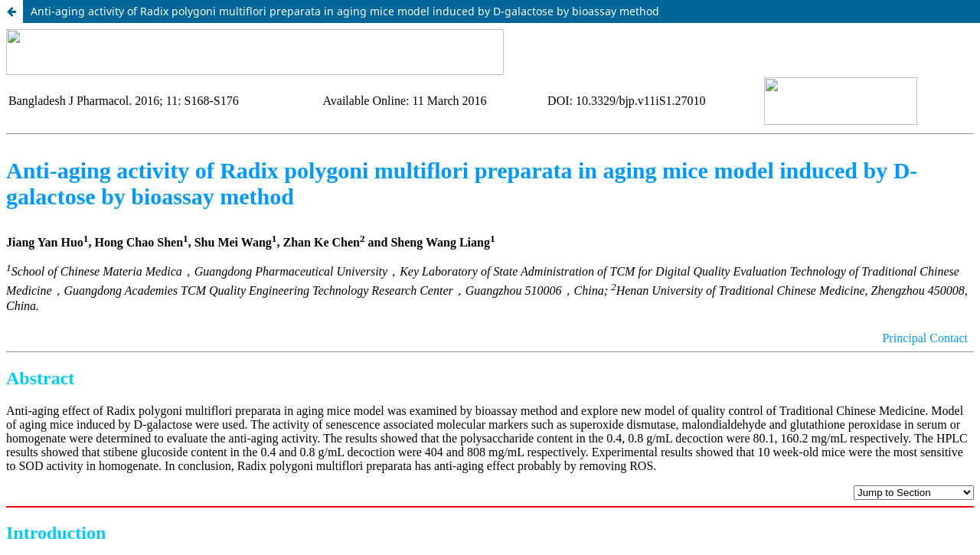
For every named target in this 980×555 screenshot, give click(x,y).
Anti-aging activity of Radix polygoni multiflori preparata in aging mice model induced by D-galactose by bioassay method (345, 11)
